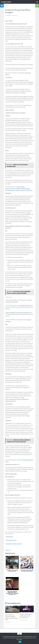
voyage (9, 15)
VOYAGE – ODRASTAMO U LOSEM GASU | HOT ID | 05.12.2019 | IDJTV (26, 616)
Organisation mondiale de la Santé (14, 544)
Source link (8, 550)
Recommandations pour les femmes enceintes (17, 313)
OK (20, 642)
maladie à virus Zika (24, 305)
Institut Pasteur (10, 537)
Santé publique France (11, 540)
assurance (29, 30)
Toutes (7, 5)
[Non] (37, 639)
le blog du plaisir (6, 2)
